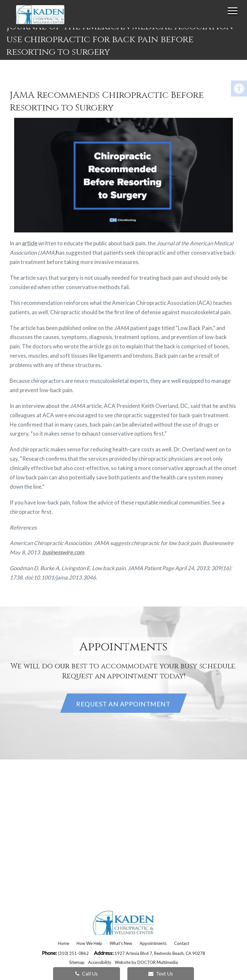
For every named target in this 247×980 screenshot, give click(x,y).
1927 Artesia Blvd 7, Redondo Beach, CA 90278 (160, 953)
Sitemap (77, 962)
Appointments (153, 943)
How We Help (89, 943)
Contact (182, 943)
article (30, 243)
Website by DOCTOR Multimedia (146, 962)
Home (64, 943)
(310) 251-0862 (74, 953)
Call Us (87, 973)
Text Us (161, 973)
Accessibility (100, 962)
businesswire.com (63, 552)
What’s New (121, 943)
